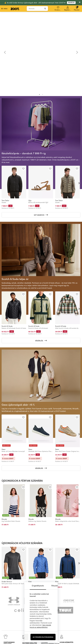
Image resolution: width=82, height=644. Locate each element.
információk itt (17, 602)
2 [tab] (43, 16)
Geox (3, 371)
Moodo (4, 441)
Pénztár (77, 8)
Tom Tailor (5, 122)
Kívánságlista (58, 9)
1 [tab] (39, 16)
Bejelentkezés (68, 9)
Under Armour (7, 503)
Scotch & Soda (7, 248)
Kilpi (30, 503)
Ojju (30, 122)
